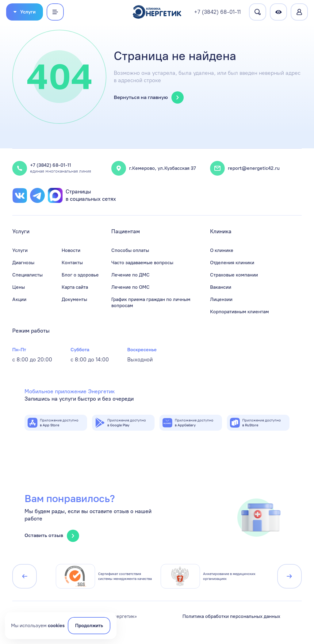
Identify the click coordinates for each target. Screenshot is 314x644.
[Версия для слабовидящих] (278, 12)
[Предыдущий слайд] (25, 576)
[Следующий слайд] (289, 576)
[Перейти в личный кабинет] (299, 12)
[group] (105, 576)
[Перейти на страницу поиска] (258, 12)
